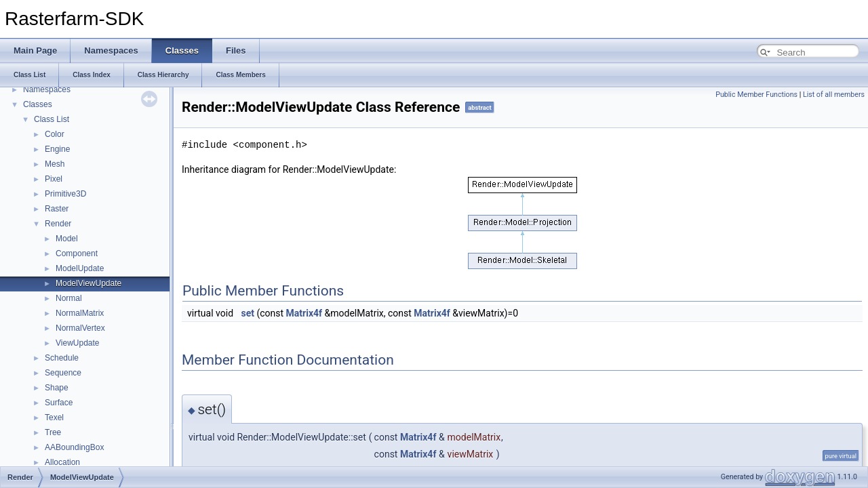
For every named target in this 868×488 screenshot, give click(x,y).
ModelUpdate (80, 268)
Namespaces (47, 89)
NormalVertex (80, 328)
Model (67, 239)
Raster (57, 209)
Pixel (54, 179)
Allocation (62, 462)
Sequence (63, 373)
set (248, 313)
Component (77, 253)
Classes (38, 104)
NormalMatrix (80, 313)
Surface (59, 403)
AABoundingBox (74, 447)
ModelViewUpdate (88, 283)
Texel (54, 418)
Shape (57, 388)
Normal (69, 298)
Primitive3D (65, 194)
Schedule (62, 358)
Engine (57, 149)
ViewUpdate (78, 343)
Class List (52, 119)
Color (55, 134)
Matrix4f (304, 313)
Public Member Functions (756, 95)
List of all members (834, 95)
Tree (53, 432)
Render (58, 224)
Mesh (55, 164)
